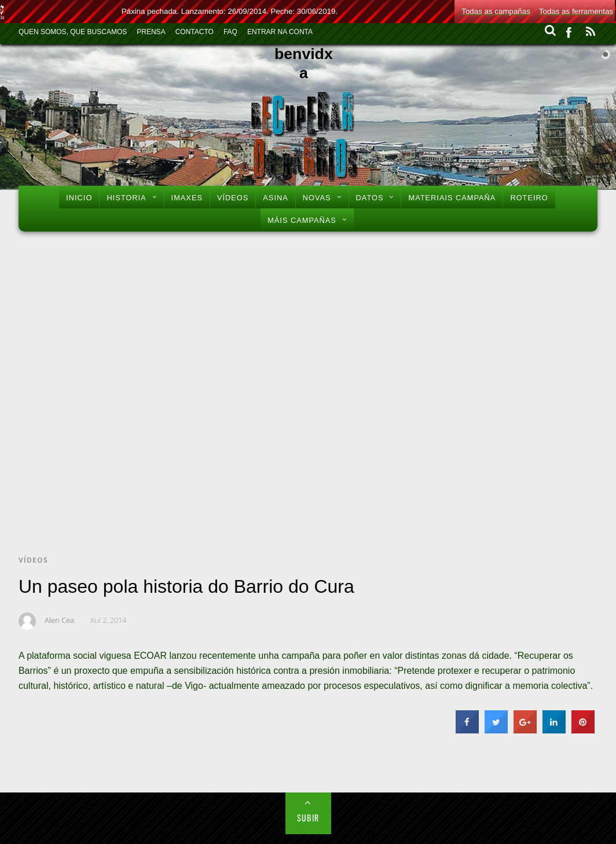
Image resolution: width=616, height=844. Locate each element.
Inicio (79, 198)
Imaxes (187, 198)
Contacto (195, 32)
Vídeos (233, 198)
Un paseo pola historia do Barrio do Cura (186, 586)
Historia (126, 198)
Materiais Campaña (452, 198)
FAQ (230, 32)
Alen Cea (59, 620)
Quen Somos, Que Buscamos (73, 32)
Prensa (151, 32)
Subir (308, 818)
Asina (275, 198)
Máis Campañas (302, 220)
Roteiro (529, 198)
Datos (370, 198)
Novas (317, 198)
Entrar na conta (280, 32)
